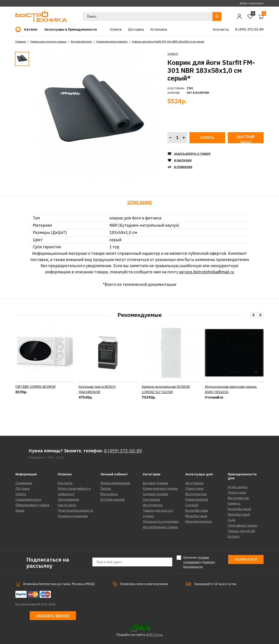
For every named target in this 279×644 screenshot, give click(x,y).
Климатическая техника (160, 489)
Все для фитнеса (81, 41)
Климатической (197, 500)
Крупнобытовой (239, 509)
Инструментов (196, 494)
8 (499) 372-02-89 (123, 451)
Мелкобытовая (196, 516)
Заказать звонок (53, 616)
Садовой (192, 505)
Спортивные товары (243, 525)
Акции (20, 511)
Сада (232, 520)
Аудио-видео (238, 487)
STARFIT (173, 54)
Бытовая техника (155, 483)
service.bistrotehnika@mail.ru (207, 272)
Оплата (21, 494)
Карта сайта (67, 505)
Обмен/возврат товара (32, 505)
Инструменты (153, 505)
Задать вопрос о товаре (192, 154)
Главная (21, 41)
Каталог (234, 536)
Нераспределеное (199, 522)
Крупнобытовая (197, 511)
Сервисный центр (28, 500)
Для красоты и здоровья (161, 522)
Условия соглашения (73, 516)
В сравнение (183, 167)
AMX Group (154, 635)
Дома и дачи (194, 489)
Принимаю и (199, 562)
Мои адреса (109, 494)
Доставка (23, 489)
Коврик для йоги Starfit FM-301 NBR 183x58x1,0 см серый (168, 41)
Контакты (65, 483)
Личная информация (115, 483)
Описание (140, 202)
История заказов (113, 500)
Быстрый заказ (246, 139)
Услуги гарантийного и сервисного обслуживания (74, 494)
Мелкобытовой (239, 514)
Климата (234, 504)
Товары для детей (241, 531)
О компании (24, 483)
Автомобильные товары (160, 527)
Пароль (106, 489)
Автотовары (194, 483)
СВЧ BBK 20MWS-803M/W (35, 406)
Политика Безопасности (75, 511)
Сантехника (151, 500)
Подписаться (246, 559)
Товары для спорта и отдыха (48, 41)
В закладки (183, 160)
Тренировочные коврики (112, 41)
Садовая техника (155, 494)
